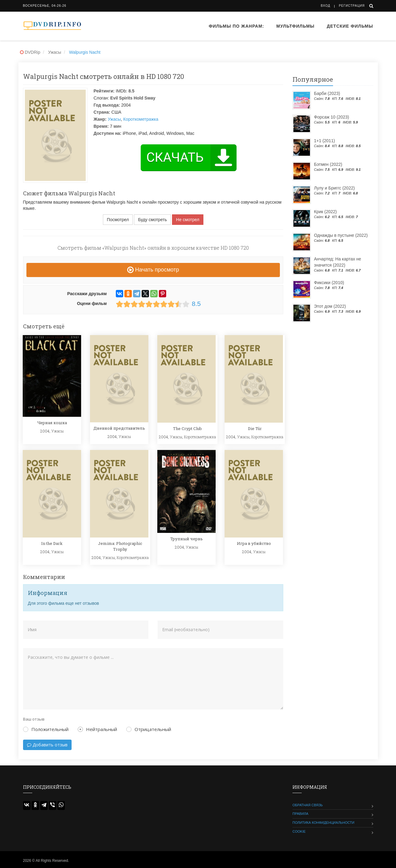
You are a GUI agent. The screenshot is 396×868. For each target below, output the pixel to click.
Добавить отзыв (47, 745)
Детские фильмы (350, 26)
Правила (300, 814)
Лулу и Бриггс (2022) (334, 188)
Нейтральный (97, 729)
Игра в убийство (254, 543)
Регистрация (352, 6)
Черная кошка (52, 423)
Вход (325, 6)
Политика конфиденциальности (323, 823)
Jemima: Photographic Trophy (120, 546)
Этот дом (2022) (330, 306)
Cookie (299, 831)
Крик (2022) (325, 212)
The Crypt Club (187, 428)
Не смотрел (188, 220)
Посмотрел (118, 220)
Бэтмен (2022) (328, 164)
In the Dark (52, 543)
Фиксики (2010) (329, 283)
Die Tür (255, 428)
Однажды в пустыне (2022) (341, 235)
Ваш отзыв (34, 719)
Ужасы (114, 119)
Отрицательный (149, 729)
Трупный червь (186, 539)
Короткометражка (141, 119)
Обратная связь (308, 805)
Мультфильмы (296, 26)
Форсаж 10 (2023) (331, 117)
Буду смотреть (152, 220)
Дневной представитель (119, 428)
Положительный (46, 729)
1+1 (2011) (324, 141)
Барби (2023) (327, 93)
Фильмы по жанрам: (236, 26)
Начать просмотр (153, 270)
